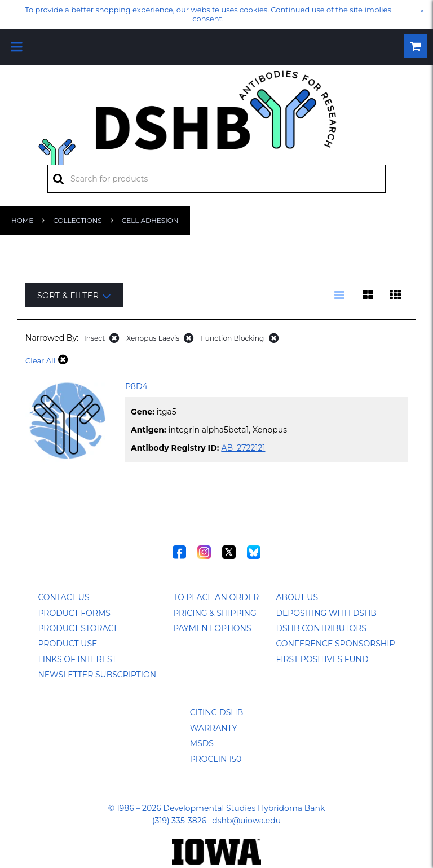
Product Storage (78, 628)
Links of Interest (77, 659)
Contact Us (63, 597)
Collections (77, 220)
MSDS (202, 743)
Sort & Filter (74, 296)
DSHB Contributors (321, 628)
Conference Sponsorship (335, 644)
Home (22, 220)
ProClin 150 (216, 759)
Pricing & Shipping (215, 613)
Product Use (67, 644)
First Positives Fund (322, 659)
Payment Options (212, 628)
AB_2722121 (243, 448)
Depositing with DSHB (326, 613)
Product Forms (74, 613)
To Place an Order (216, 597)
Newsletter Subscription (97, 675)
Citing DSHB (216, 712)
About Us (297, 597)
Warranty (214, 728)
